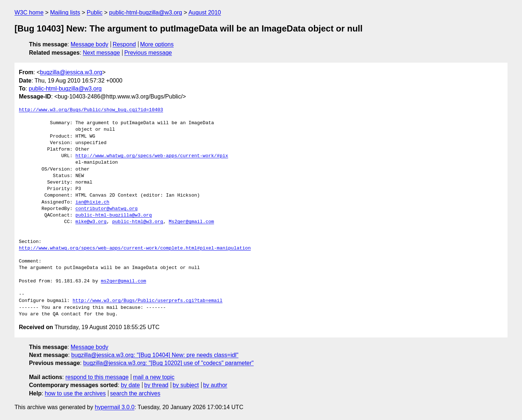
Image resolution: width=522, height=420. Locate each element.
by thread (156, 385)
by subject (186, 385)
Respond (124, 44)
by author (215, 385)
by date (130, 385)
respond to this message (97, 377)
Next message (101, 53)
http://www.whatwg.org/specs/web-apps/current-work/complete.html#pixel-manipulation (135, 248)
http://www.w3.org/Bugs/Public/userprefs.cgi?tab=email (147, 301)
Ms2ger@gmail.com (191, 222)
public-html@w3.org (137, 222)
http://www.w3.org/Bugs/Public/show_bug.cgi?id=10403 (91, 110)
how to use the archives (75, 393)
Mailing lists (65, 12)
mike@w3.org (91, 222)
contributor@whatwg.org (107, 209)
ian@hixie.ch (92, 202)
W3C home (29, 12)
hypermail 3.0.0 (114, 407)
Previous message (148, 53)
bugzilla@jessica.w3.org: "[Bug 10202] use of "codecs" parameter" (168, 363)
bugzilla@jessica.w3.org (71, 72)
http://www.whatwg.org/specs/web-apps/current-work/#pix (152, 156)
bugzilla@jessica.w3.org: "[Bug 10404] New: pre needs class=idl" (155, 355)
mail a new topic (154, 377)
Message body (90, 44)
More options (157, 44)
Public (95, 12)
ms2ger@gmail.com (123, 281)
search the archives (135, 393)
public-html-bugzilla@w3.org (146, 12)
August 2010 (205, 12)
